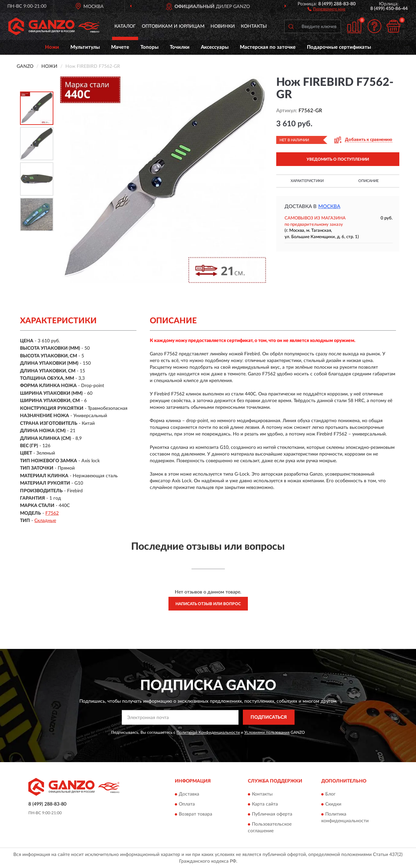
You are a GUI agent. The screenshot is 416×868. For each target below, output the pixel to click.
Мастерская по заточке (268, 47)
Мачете (120, 47)
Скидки (333, 804)
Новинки (223, 26)
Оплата (187, 804)
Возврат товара (195, 814)
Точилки (180, 47)
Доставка (189, 794)
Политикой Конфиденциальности (208, 732)
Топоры (149, 47)
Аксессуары (215, 47)
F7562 (52, 513)
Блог (330, 794)
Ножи (52, 47)
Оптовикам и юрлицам (173, 26)
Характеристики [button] (307, 181)
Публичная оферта (272, 814)
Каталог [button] (125, 26)
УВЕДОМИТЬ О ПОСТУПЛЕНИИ (338, 159)
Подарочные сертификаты (339, 47)
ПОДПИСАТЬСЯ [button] (269, 717)
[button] (326, 9)
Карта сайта (265, 804)
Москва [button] (329, 207)
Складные (45, 521)
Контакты (254, 26)
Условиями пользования (267, 732)
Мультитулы (85, 47)
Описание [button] (368, 181)
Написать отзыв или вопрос (208, 604)
